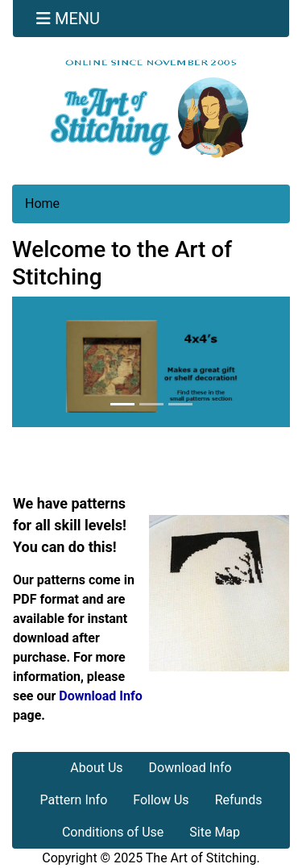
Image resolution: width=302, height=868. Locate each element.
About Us (96, 768)
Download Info (100, 696)
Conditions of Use (113, 832)
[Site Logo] (151, 108)
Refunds (239, 800)
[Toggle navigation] (68, 19)
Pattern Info (74, 800)
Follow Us (161, 800)
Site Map (215, 832)
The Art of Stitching (201, 858)
